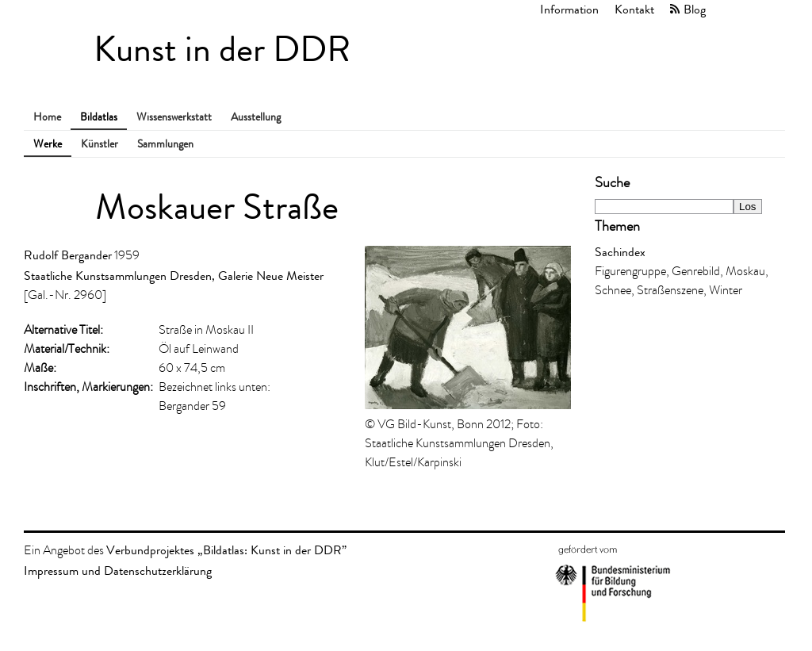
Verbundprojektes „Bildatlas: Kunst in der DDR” (226, 550)
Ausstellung (256, 117)
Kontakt (634, 9)
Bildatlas (99, 117)
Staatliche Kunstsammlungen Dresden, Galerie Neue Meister (174, 276)
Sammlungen (165, 144)
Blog (695, 9)
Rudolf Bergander (68, 255)
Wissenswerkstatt (174, 117)
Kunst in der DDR (222, 50)
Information (569, 9)
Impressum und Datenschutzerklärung (118, 571)
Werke (48, 144)
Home (47, 117)
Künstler (100, 144)
